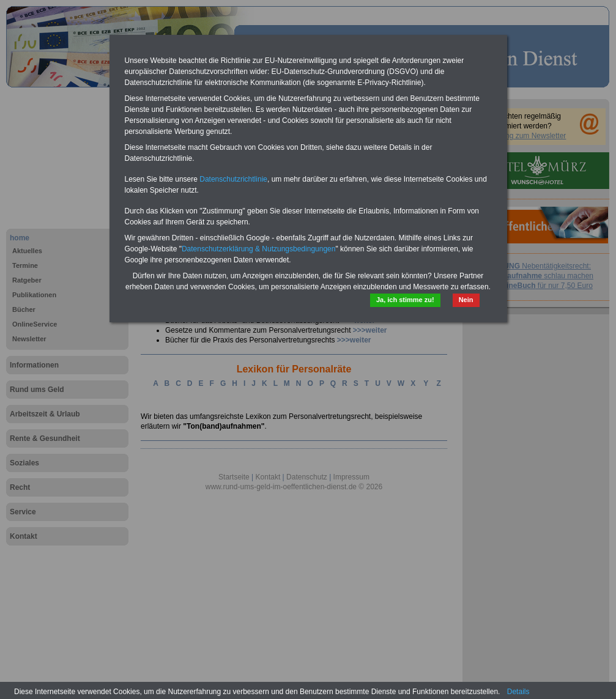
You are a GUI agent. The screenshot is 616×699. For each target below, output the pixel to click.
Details (518, 692)
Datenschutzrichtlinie (233, 179)
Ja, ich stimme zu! (405, 300)
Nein (466, 300)
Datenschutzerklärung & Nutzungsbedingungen (259, 249)
